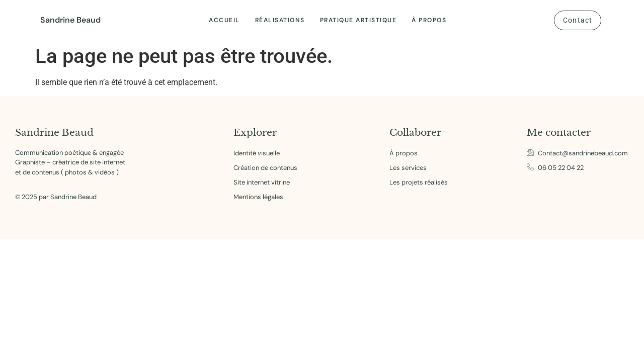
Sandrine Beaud (70, 20)
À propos (429, 20)
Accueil (224, 20)
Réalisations (280, 20)
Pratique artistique (358, 20)
